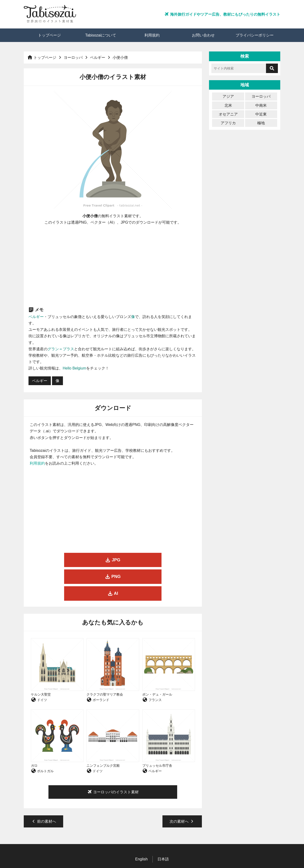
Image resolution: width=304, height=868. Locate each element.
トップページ (49, 35)
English (141, 826)
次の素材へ (182, 788)
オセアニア (228, 114)
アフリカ (228, 123)
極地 (261, 123)
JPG (56, 560)
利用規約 (152, 35)
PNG (113, 560)
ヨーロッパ (73, 58)
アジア (228, 96)
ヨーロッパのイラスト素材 (113, 758)
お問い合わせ (203, 35)
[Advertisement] (113, 266)
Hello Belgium (74, 368)
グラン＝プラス (61, 349)
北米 (228, 105)
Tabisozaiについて (101, 35)
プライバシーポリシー (255, 35)
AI (170, 560)
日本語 (163, 826)
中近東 (261, 114)
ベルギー (98, 58)
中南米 (261, 105)
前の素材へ (43, 788)
